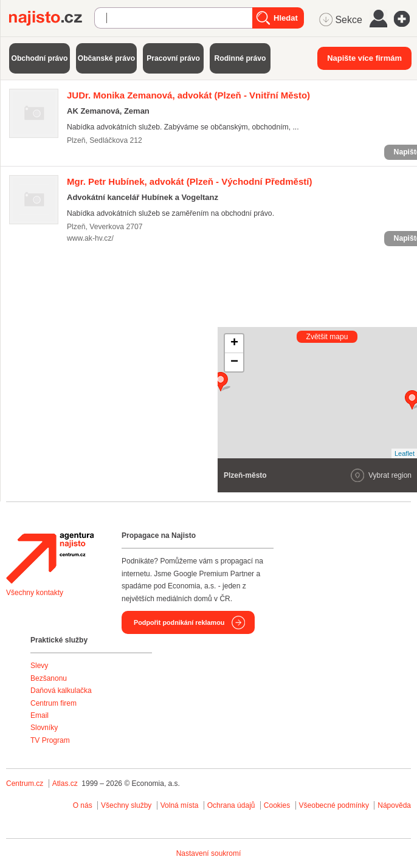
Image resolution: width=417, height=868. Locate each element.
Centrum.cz (25, 784)
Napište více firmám (364, 58)
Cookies (277, 805)
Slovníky (44, 728)
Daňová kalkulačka (61, 691)
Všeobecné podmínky (334, 805)
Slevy (39, 666)
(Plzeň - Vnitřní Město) (188, 95)
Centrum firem (53, 703)
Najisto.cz (52, 18)
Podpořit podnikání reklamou (179, 622)
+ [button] (234, 343)
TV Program (50, 740)
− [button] (234, 362)
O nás (83, 805)
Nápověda (394, 805)
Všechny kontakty (35, 593)
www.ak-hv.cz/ (90, 238)
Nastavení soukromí (209, 853)
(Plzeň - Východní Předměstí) (189, 181)
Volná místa (180, 805)
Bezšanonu (49, 678)
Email (40, 715)
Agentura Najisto (50, 558)
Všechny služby (127, 805)
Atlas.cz (65, 784)
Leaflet (405, 453)
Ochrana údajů (231, 805)
